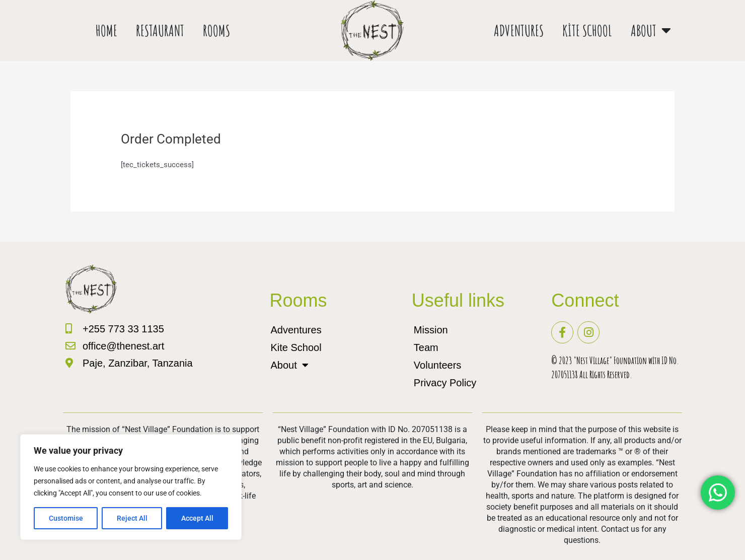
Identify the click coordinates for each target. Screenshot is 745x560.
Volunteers (438, 365)
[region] (131, 487)
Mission (431, 330)
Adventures (519, 30)
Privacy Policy (445, 383)
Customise (66, 518)
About (651, 30)
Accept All (197, 518)
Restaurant (160, 30)
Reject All (132, 518)
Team (426, 347)
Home (106, 30)
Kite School (587, 30)
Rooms (216, 30)
